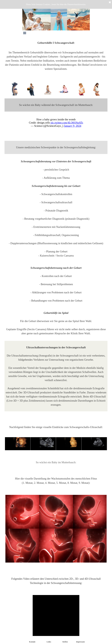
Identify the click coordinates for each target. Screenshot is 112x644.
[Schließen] (110, 2)
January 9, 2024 (73, 126)
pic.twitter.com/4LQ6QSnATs (67, 123)
